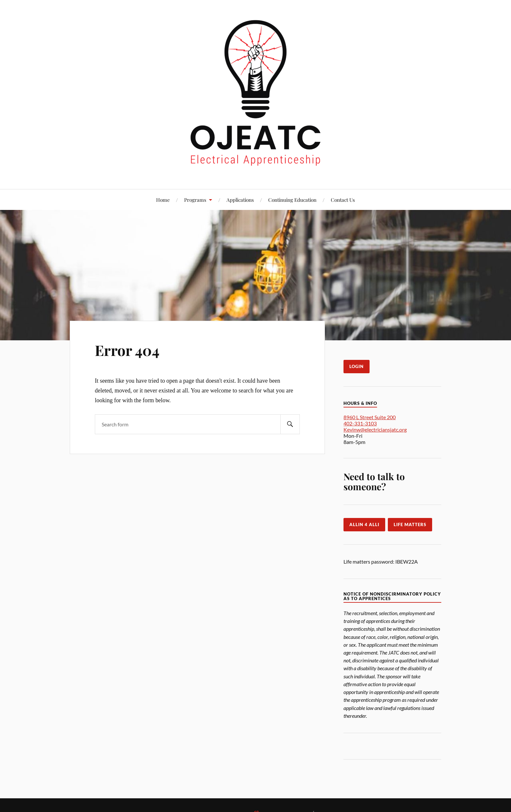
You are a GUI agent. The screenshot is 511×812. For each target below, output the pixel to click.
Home (163, 200)
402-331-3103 (360, 423)
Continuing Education (292, 200)
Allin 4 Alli (364, 524)
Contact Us (343, 200)
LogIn (357, 366)
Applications (240, 200)
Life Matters (410, 524)
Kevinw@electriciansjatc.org (375, 429)
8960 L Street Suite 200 (370, 417)
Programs (195, 200)
